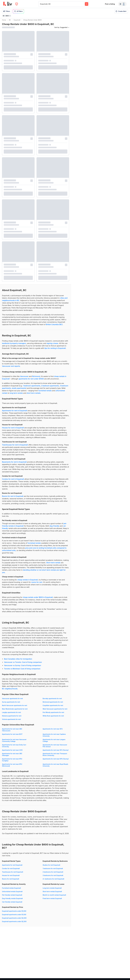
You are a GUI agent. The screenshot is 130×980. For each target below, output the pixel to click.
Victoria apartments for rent (11, 721)
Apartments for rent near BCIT (12, 736)
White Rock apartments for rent (53, 718)
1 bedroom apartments (32, 388)
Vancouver (24, 378)
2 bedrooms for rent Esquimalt (53, 874)
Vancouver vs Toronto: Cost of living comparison (23, 664)
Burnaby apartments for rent (52, 700)
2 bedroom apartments (50, 388)
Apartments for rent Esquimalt (12, 867)
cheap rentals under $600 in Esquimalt (38, 599)
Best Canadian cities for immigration (18, 661)
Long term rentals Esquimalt (52, 890)
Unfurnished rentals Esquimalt (12, 893)
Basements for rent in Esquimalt (14, 464)
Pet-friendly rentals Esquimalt (12, 897)
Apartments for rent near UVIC (12, 752)
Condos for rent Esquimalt (11, 870)
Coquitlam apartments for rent (53, 707)
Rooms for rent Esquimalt (11, 881)
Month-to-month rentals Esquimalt (54, 897)
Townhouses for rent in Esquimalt (15, 447)
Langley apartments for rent (11, 714)
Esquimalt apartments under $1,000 (14, 913)
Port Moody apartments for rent (53, 714)
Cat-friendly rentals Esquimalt (12, 904)
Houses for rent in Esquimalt (13, 430)
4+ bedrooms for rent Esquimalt (53, 881)
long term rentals (16, 395)
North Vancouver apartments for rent (15, 707)
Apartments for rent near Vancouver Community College (14, 742)
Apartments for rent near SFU (53, 731)
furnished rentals (45, 392)
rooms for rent (37, 584)
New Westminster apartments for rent (15, 711)
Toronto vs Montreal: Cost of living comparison (22, 671)
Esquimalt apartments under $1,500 (14, 916)
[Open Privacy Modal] (17, 4)
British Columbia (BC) (54, 326)
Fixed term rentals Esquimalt (52, 900)
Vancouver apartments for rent (12, 700)
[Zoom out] (126, 974)
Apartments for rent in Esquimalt (15, 412)
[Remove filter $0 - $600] (10, 16)
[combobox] (40, 4)
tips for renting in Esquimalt (55, 350)
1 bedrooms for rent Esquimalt (53, 870)
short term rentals (34, 395)
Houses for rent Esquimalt (11, 877)
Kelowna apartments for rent (12, 718)
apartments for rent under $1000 (31, 381)
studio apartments (19, 390)
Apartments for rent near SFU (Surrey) (56, 752)
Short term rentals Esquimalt (52, 893)
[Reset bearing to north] (126, 976)
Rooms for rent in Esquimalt (13, 498)
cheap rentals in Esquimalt (28, 582)
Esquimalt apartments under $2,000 (14, 920)
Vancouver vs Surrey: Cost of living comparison (23, 667)
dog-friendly (54, 528)
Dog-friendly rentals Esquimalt (12, 900)
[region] (101, 499)
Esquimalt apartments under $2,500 (14, 923)
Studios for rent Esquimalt (51, 867)
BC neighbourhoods (10, 690)
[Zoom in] (126, 971)
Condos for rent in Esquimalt (13, 481)
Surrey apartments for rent (11, 704)
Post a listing (110, 4)
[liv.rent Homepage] (8, 4)
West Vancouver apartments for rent (55, 711)
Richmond (36, 378)
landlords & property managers (14, 345)
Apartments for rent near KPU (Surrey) (56, 761)
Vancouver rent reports (11, 368)
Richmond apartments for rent (53, 704)
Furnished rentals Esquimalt (11, 890)
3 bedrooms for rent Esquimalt (53, 877)
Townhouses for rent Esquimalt (13, 874)
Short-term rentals (53, 564)
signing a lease (52, 345)
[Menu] (122, 4)
